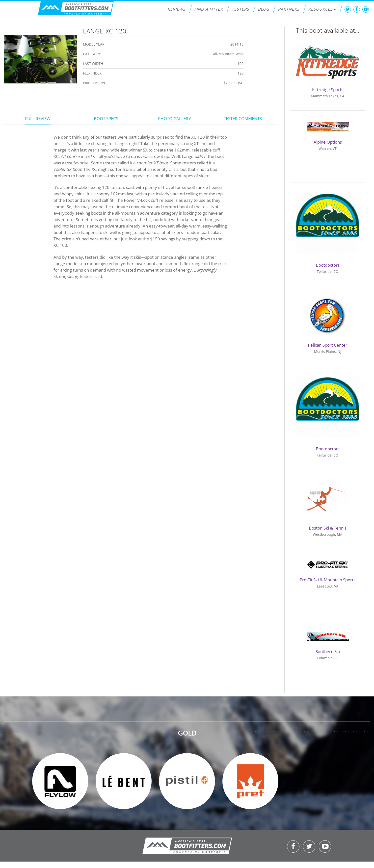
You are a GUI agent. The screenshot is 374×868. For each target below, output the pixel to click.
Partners (289, 9)
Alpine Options (328, 142)
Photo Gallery (174, 118)
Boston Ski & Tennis (328, 528)
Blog (264, 9)
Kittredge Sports (328, 89)
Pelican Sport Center (328, 345)
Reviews (176, 9)
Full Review (38, 118)
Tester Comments (243, 118)
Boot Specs (106, 118)
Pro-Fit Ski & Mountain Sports (328, 580)
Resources (322, 9)
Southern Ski (328, 651)
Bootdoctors (328, 265)
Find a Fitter (209, 9)
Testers (240, 9)
